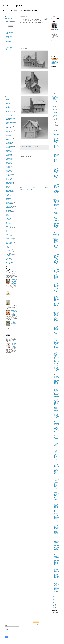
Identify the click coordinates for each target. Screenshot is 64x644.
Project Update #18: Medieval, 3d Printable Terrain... (56, 170)
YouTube (7, 39)
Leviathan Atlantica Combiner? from (56, 580)
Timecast (7, 241)
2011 (54, 606)
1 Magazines (8, 100)
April (55, 124)
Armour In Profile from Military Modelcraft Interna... (56, 236)
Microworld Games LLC (10, 177)
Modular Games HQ (9, 182)
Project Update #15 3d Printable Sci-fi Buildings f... (56, 382)
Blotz (6, 117)
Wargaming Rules (9, 35)
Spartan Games (8, 225)
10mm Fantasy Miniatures (10, 102)
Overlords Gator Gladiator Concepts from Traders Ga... (56, 314)
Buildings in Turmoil (9, 125)
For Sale (7, 38)
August (55, 118)
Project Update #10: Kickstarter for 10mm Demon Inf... (56, 231)
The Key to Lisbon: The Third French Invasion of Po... (56, 160)
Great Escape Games (9, 153)
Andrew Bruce (55, 29)
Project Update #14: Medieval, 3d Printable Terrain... (56, 226)
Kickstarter (22, 142)
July (54, 120)
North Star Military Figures (10, 189)
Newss (7, 186)
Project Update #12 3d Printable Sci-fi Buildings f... (56, 434)
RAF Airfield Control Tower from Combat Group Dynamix (56, 485)
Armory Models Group (9, 110)
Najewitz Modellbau (24, 143)
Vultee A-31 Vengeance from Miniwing (56, 361)
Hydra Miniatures (9, 158)
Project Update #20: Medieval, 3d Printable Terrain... (56, 141)
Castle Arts (8, 128)
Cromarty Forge (8, 132)
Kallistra (7, 165)
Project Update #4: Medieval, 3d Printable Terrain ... (56, 378)
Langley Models (8, 169)
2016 (54, 598)
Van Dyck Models (9, 250)
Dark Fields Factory (9, 134)
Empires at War (8, 140)
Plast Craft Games (9, 205)
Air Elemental (55, 96)
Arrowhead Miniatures (9, 112)
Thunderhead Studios (9, 240)
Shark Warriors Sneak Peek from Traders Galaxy (56, 517)
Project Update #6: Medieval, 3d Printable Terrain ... (56, 369)
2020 (54, 108)
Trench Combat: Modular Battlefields (55, 99)
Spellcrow (7, 226)
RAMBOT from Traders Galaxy (56, 480)
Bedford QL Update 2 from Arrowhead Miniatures (56, 553)
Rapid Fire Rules (14, 301)
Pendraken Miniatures (9, 202)
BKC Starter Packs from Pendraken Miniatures (56, 267)
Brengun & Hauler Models (10, 122)
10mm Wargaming (13, 5)
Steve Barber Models (9, 228)
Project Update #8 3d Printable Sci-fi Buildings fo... (56, 527)
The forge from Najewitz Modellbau (56, 347)
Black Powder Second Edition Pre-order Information (14, 345)
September (56, 116)
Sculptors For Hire (9, 34)
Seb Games (8, 220)
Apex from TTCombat (56, 213)
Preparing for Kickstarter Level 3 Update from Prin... (56, 298)
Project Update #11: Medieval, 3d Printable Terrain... (56, 262)
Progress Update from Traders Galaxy (56, 558)
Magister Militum (8, 176)
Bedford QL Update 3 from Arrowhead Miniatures (56, 472)
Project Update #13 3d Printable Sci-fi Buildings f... (56, 398)
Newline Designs (9, 185)
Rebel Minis (8, 210)
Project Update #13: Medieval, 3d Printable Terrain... (56, 246)
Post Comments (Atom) (29, 189)
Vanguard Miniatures (9, 252)
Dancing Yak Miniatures (10, 133)
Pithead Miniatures (9, 204)
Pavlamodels (8, 201)
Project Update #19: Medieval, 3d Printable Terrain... (56, 165)
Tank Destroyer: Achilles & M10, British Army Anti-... (56, 191)
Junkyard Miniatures (9, 164)
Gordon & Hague (9, 152)
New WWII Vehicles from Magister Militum (56, 494)
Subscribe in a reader (8, 18)
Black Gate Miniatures (9, 116)
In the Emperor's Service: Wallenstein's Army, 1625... (56, 532)
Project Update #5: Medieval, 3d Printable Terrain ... (56, 373)
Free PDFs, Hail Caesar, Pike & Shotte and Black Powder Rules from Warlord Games (14, 282)
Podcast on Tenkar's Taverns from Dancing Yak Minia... (56, 146)
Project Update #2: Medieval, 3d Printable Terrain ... (56, 425)
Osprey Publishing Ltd (9, 193)
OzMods (7, 194)
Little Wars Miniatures (9, 174)
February (55, 592)
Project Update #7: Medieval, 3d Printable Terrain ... (56, 332)
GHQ (6, 149)
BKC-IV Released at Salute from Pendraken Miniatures (56, 542)
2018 (54, 595)
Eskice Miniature (9, 142)
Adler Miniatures (8, 105)
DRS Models (8, 137)
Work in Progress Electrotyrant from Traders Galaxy (56, 241)
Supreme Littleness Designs (11, 229)
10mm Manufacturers (9, 32)
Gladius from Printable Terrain (56, 294)
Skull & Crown (8, 224)
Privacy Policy (8, 42)
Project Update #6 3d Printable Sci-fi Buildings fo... (56, 563)
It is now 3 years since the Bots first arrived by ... (56, 407)
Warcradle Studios (9, 256)
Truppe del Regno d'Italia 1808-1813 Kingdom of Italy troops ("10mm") (56, 90)
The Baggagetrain (9, 233)
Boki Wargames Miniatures (10, 118)
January (55, 593)
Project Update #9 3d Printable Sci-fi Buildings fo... (56, 522)
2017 (54, 597)
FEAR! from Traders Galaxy (56, 445)
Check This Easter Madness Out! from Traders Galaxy (56, 277)
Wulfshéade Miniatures (10, 261)
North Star (7, 188)
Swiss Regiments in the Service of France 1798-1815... (56, 135)
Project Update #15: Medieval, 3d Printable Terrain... (56, 217)
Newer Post (22, 188)
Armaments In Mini (9, 109)
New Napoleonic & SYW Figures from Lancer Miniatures (56, 456)
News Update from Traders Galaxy (56, 448)
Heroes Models (8, 157)
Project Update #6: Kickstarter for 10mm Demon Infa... (56, 548)
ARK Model (8, 108)
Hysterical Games (9, 160)
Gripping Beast (8, 154)
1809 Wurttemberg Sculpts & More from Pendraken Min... (56, 440)
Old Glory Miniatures (9, 190)
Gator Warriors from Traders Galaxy (56, 205)
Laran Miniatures (9, 170)
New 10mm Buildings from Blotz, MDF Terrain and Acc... (56, 501)
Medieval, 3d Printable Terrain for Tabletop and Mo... (56, 430)
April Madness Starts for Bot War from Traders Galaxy (56, 151)
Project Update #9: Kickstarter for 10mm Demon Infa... (56, 271)
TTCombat (7, 248)
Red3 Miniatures (8, 213)
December (56, 111)
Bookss (7, 120)
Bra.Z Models (8, 121)
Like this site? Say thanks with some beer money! (55, 63)
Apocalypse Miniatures (10, 106)
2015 (54, 600)
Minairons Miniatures (9, 178)
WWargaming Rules (9, 262)
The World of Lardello (9, 238)
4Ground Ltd (8, 104)
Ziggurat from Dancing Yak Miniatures (56, 394)
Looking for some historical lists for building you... (56, 342)
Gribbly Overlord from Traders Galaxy (56, 589)
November (56, 113)
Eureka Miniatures (9, 144)
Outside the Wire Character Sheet (55, 101)
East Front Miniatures (8, 50)
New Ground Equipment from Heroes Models (56, 476)
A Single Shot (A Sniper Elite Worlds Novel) (56, 94)
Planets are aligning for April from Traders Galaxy (56, 209)
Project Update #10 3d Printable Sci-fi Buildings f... (56, 510)
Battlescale (8, 114)
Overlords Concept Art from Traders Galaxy (56, 351)
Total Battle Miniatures (10, 242)
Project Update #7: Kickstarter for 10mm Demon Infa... (56, 466)
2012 (54, 604)
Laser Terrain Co (9, 173)
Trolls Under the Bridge (10, 245)
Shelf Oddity (8, 222)
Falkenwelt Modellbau (9, 145)
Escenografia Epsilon (9, 141)
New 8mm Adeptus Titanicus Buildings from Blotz (56, 337)
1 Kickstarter (25, 148)
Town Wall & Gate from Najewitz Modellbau (56, 319)
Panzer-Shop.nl (8, 198)
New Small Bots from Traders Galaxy (56, 155)
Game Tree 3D (8, 148)
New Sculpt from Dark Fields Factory (56, 221)
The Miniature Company (10, 234)
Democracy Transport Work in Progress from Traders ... (56, 129)
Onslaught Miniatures (9, 192)
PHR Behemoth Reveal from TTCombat (56, 567)
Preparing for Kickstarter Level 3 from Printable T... (56, 490)
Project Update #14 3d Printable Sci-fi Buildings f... (56, 386)
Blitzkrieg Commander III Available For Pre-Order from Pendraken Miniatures (14, 324)
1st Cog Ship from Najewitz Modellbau (56, 281)
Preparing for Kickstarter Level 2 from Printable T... (56, 576)
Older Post (46, 188)
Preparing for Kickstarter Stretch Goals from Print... (56, 412)
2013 (54, 603)
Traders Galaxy (8, 244)
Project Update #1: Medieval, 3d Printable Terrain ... (56, 416)
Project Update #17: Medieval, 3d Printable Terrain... (56, 176)
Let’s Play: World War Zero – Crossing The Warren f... (56, 365)
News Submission (9, 36)
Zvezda (7, 264)
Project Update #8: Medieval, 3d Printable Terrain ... (56, 324)
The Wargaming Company (10, 237)
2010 (54, 607)
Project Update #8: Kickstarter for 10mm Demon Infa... (56, 304)
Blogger (38, 641)
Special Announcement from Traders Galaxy (56, 309)
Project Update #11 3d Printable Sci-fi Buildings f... (56, 506)
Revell (7, 216)
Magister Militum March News (56, 497)
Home (35, 188)
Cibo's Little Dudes (9, 129)
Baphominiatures (9, 113)
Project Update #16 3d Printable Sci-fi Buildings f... (56, 328)
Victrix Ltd (7, 253)
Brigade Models (8, 124)
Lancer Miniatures (9, 168)
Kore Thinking (8, 166)
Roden (7, 217)
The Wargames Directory (9, 49)
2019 (54, 110)
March (55, 126)
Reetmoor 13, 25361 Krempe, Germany (30, 149)
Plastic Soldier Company (10, 206)
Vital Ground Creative (9, 254)
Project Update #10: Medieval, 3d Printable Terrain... (56, 285)
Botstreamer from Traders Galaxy (56, 390)
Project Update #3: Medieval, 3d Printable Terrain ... (56, 420)
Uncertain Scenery (9, 249)
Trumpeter (7, 246)
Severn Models (8, 221)
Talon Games (8, 232)
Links (7, 40)
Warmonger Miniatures (10, 257)
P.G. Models (8, 196)
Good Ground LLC (9, 150)
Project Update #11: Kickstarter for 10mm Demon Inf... (56, 186)
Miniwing (7, 181)
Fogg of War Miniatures (10, 146)
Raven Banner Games (10, 209)
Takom (7, 230)
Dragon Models (8, 136)
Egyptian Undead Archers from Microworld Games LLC (56, 251)
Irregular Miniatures (9, 162)
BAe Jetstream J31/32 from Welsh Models (14, 334)
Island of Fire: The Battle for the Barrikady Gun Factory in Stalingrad (14, 313)
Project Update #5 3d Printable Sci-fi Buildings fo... (56, 571)
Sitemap (7, 43)
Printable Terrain (8, 208)
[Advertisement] (11, 59)
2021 (54, 107)
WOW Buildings (8, 260)
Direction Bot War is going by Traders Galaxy (56, 585)
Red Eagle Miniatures (9, 212)
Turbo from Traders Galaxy (55, 451)
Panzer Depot (8, 197)
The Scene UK (8, 236)
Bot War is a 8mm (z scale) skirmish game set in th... (56, 356)
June (55, 121)
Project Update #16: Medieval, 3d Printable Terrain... (56, 181)
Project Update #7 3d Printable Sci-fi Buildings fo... (56, 537)
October (55, 114)
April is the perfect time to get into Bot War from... (56, 201)
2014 (54, 601)
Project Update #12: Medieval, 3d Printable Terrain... (56, 256)
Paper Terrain (8, 200)
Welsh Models (8, 258)
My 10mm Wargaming (8, 48)
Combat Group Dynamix (10, 130)
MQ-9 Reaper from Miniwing (56, 514)
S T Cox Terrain (8, 218)
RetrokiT (7, 214)
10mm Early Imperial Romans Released (14, 292)
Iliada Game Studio (9, 161)
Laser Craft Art (8, 172)
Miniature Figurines (9, 180)
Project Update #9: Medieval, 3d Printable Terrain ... (56, 290)
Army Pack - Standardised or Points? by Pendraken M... (56, 402)
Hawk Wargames (9, 156)
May (54, 123)
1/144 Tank (8, 101)
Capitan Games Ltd (9, 126)
